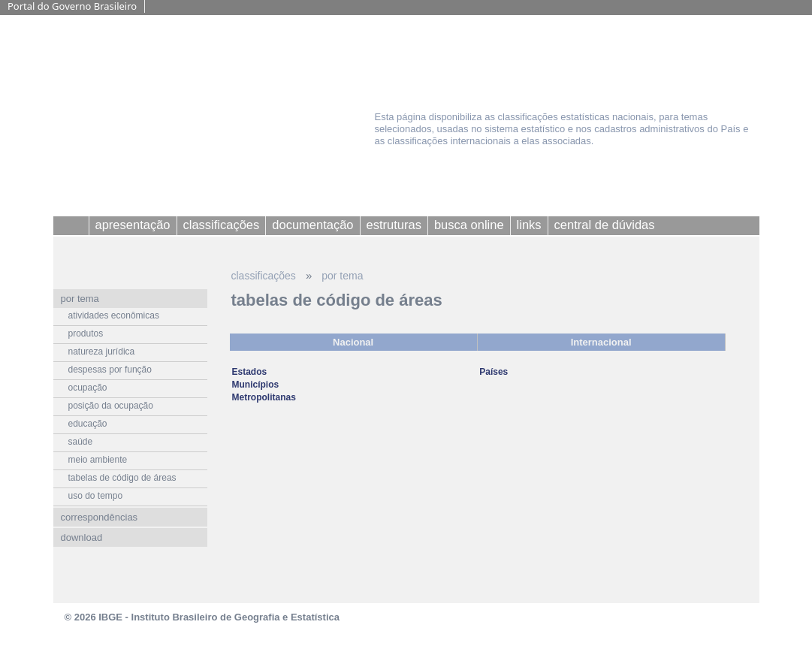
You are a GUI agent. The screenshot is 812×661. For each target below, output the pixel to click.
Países (494, 372)
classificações (264, 276)
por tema (342, 276)
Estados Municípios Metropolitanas (264, 385)
